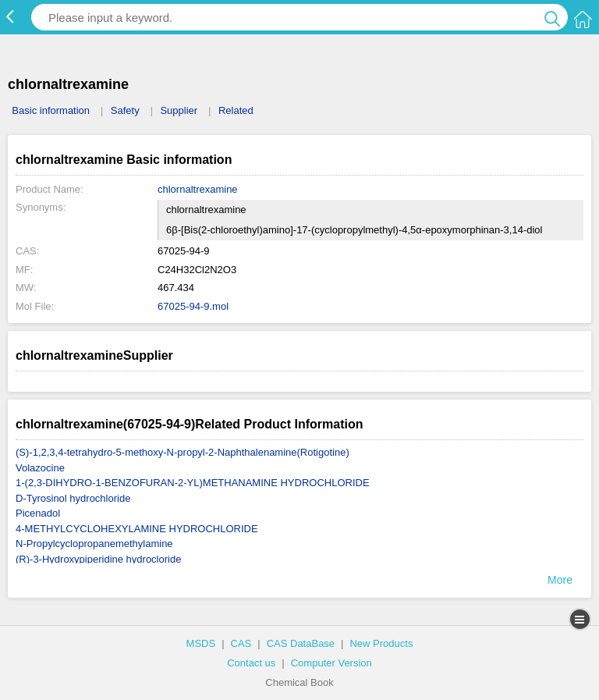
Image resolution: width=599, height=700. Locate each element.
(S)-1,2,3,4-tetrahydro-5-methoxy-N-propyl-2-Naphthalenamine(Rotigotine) (183, 452)
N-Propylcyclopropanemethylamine (94, 544)
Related (236, 110)
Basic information (51, 110)
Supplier (179, 110)
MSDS (201, 643)
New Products (381, 643)
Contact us (251, 663)
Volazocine (40, 468)
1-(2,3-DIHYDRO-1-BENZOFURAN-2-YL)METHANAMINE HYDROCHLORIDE (193, 483)
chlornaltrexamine (198, 189)
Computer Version (331, 663)
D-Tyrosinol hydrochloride (73, 498)
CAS (241, 643)
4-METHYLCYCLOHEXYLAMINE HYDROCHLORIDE (137, 529)
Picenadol (38, 513)
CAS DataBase (301, 643)
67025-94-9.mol (193, 306)
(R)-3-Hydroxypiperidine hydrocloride (98, 559)
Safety (125, 110)
